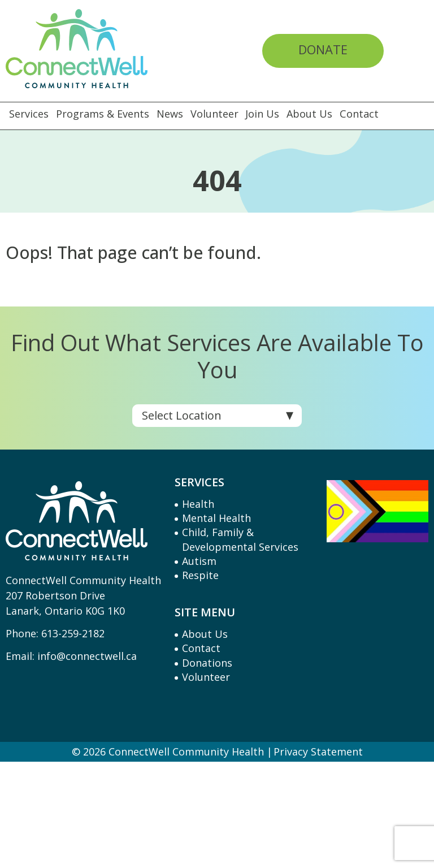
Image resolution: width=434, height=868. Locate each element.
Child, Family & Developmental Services (240, 539)
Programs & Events (103, 114)
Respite (200, 575)
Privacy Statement (318, 752)
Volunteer (217, 114)
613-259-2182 (73, 633)
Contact (365, 114)
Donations (207, 663)
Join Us (266, 114)
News (172, 114)
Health (198, 504)
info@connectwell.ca (87, 656)
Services (29, 114)
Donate (323, 49)
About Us (314, 114)
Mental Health (216, 518)
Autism (199, 561)
